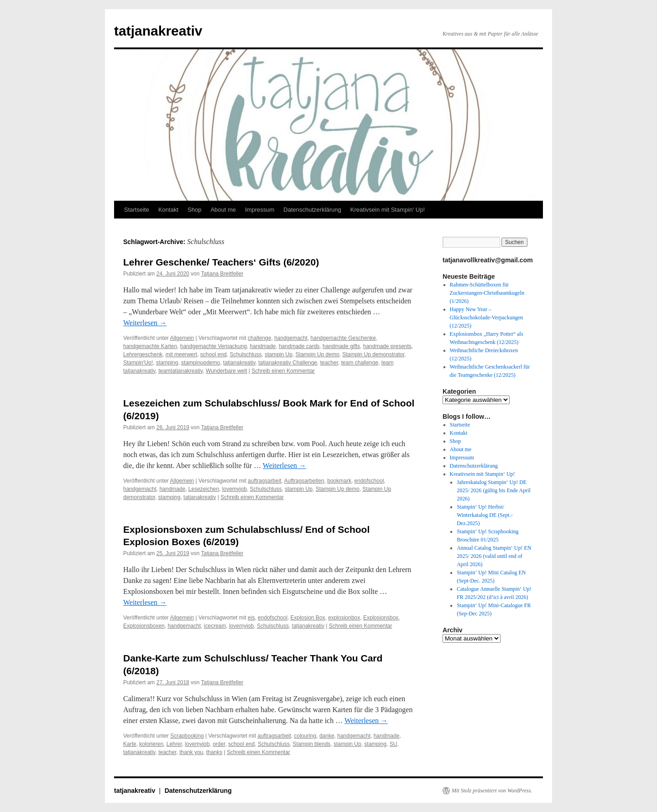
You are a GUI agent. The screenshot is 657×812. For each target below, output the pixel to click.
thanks (214, 752)
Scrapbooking (187, 736)
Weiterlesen (145, 323)
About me (223, 210)
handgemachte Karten (150, 346)
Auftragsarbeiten (304, 481)
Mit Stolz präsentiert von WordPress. (492, 791)
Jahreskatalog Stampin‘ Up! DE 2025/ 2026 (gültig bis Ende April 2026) (494, 490)
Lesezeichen (204, 489)
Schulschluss (245, 354)
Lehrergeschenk (143, 354)
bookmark (339, 481)
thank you (191, 752)
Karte (130, 744)
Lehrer (174, 744)
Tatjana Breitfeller (222, 274)
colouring (305, 736)
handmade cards (299, 346)
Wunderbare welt (227, 371)
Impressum (260, 210)
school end (214, 354)
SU (394, 744)
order (219, 744)
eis (251, 618)
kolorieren (151, 744)
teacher (329, 363)
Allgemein (182, 338)
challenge (259, 338)
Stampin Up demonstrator (373, 354)
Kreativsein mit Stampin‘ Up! (388, 210)
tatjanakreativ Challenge (288, 363)
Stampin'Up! (138, 363)
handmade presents (387, 346)
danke (327, 736)
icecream (215, 626)
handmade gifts (341, 346)
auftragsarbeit (264, 481)
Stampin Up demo (318, 354)
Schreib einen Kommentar (283, 371)
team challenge (360, 363)
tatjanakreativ (158, 31)
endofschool (369, 481)
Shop (194, 210)
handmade (263, 346)
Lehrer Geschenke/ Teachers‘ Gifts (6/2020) (221, 262)
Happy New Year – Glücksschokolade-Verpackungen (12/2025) (487, 318)
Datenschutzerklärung (312, 210)
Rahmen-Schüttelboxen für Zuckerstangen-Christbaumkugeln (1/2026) (487, 293)
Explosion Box (308, 618)
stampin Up (279, 354)
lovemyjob (235, 489)
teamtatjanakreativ (180, 371)
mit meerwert (181, 354)
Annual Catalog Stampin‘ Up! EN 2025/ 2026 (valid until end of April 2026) (494, 556)
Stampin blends (312, 744)
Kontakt (168, 210)
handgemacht (291, 338)
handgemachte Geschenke (343, 338)
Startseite (137, 210)
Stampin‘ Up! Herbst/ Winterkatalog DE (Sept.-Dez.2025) (485, 515)
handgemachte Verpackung (214, 346)
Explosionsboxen (144, 626)
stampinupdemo (201, 363)
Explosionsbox (381, 618)
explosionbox (344, 618)
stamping (167, 363)
